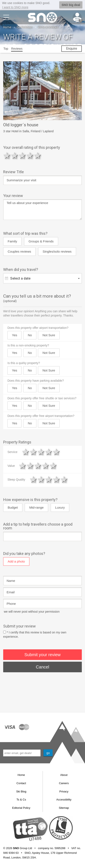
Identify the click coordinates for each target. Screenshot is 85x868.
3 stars (22, 155)
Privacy (64, 791)
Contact (21, 783)
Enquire (72, 48)
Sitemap (64, 808)
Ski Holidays (25, 27)
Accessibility (64, 799)
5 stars (38, 155)
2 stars (15, 155)
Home (7, 27)
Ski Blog (21, 791)
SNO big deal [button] (71, 5)
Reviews (17, 48)
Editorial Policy (21, 808)
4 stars (30, 155)
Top (6, 48)
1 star (7, 155)
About (64, 775)
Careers (64, 783)
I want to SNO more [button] (15, 7)
